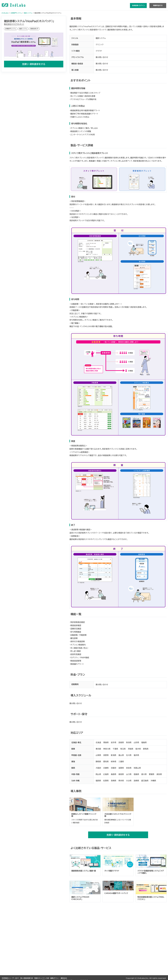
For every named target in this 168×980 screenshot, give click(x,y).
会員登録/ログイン (138, 5)
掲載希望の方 (158, 5)
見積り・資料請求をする (34, 64)
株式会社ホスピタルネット (14, 24)
